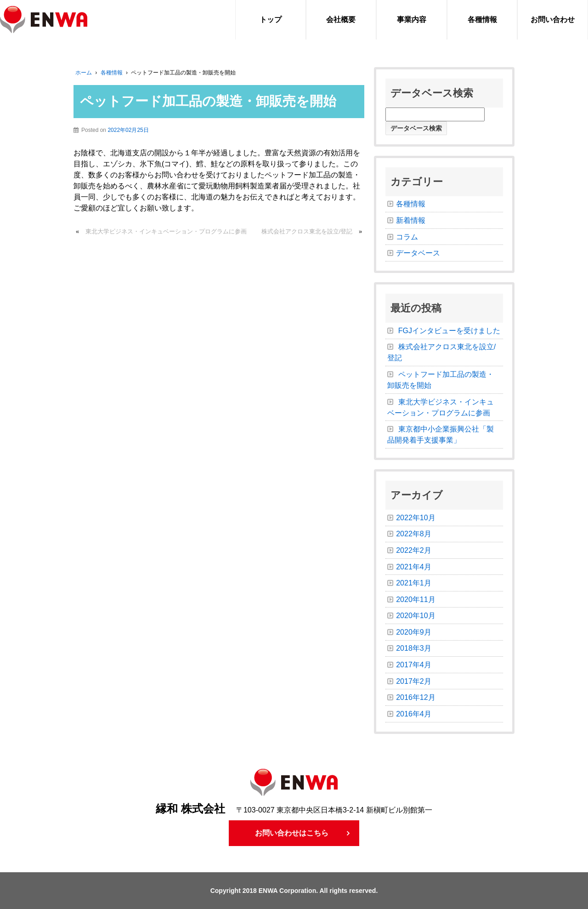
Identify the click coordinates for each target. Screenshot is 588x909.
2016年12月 (416, 697)
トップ (271, 20)
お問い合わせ (553, 20)
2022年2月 (414, 550)
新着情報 (411, 220)
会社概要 (341, 20)
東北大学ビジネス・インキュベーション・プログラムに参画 (166, 231)
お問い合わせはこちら (292, 833)
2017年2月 (414, 681)
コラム (407, 237)
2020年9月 (414, 632)
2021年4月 (414, 567)
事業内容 (412, 20)
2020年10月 (416, 616)
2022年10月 (416, 518)
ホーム (84, 73)
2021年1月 (414, 583)
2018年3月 (414, 648)
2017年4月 (414, 665)
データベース (418, 253)
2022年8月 (414, 534)
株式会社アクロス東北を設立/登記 (307, 231)
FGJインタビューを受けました (449, 331)
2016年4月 (414, 714)
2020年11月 (416, 599)
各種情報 (482, 20)
